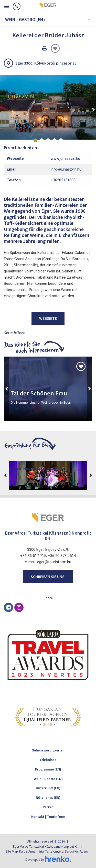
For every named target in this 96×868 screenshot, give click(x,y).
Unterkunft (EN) (48, 788)
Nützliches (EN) (48, 798)
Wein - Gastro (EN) (48, 779)
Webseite (48, 318)
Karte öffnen (15, 333)
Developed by (48, 860)
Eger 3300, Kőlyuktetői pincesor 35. (46, 63)
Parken (48, 807)
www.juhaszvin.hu (65, 158)
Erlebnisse (48, 760)
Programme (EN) (48, 769)
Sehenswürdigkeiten (48, 750)
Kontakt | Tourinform (48, 817)
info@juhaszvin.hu (66, 169)
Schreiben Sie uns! (48, 577)
